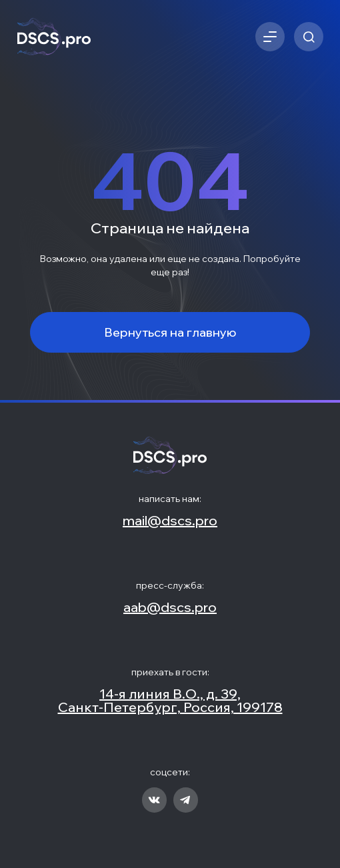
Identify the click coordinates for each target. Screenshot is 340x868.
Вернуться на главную (170, 332)
